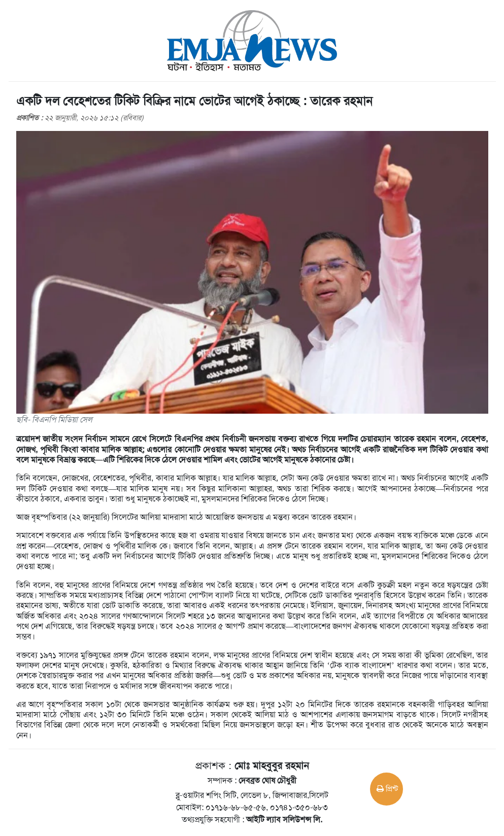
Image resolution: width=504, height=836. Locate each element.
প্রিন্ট (387, 789)
